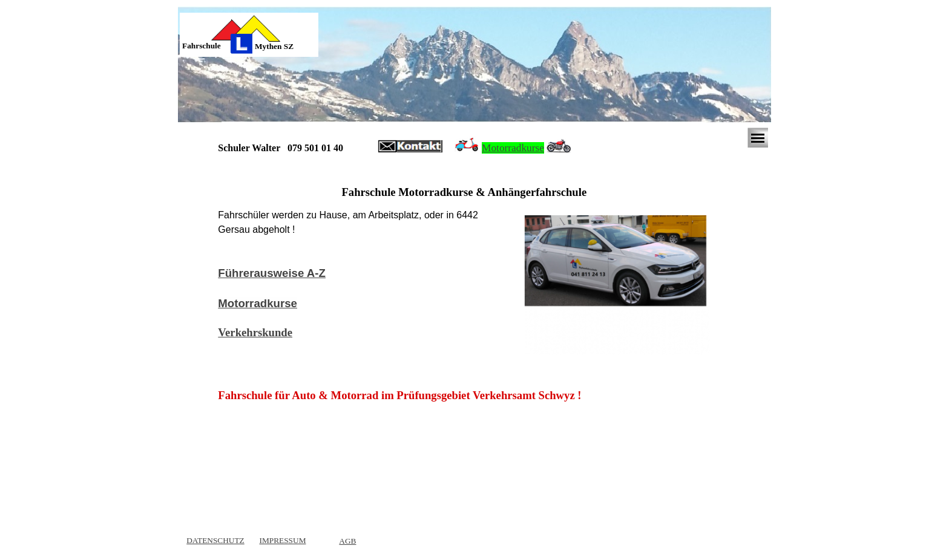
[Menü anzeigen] (758, 138)
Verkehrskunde (255, 332)
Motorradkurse (513, 148)
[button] (410, 147)
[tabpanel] (211, 46)
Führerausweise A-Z (272, 273)
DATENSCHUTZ (215, 540)
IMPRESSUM (282, 540)
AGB (347, 541)
